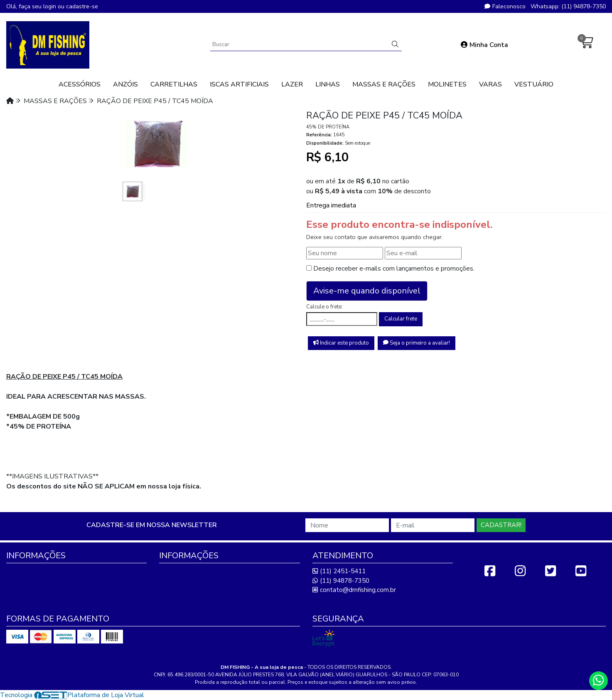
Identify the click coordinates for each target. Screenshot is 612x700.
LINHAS (328, 84)
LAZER (292, 84)
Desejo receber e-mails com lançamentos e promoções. (394, 269)
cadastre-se (82, 6)
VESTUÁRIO (534, 84)
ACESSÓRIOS (80, 84)
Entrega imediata (331, 205)
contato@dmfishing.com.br (354, 590)
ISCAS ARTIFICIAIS (239, 84)
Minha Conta (484, 45)
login (50, 6)
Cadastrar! (501, 525)
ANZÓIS (125, 84)
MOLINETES (447, 84)
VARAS (490, 84)
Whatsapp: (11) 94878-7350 (568, 6)
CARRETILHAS (174, 84)
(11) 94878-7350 (341, 581)
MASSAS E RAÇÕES (384, 84)
